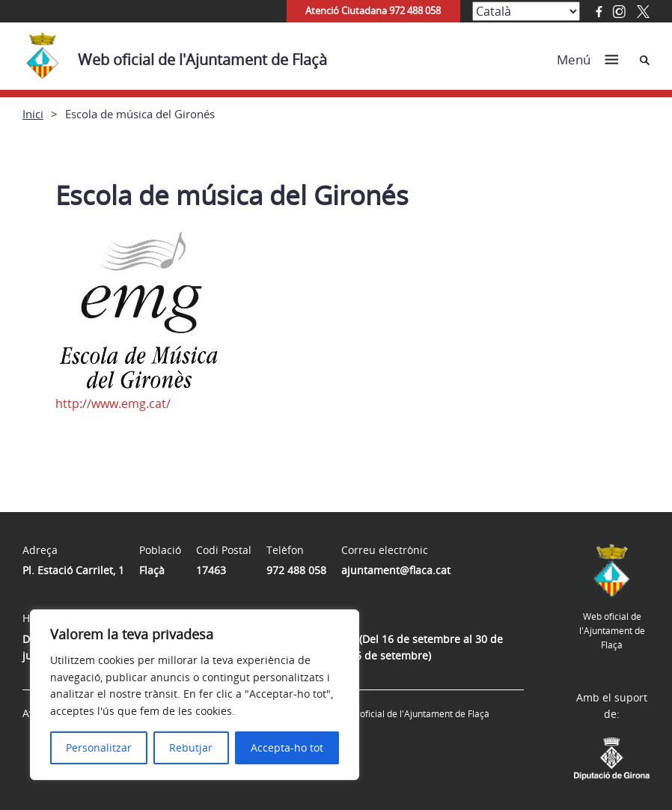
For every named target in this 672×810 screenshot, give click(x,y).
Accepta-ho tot (287, 747)
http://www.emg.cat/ (113, 404)
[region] (195, 695)
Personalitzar (99, 747)
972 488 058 (296, 570)
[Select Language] (526, 11)
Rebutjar (191, 747)
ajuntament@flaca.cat (396, 570)
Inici (33, 114)
